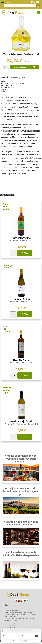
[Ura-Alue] (39, 12)
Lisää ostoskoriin (25, 67)
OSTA (25, 253)
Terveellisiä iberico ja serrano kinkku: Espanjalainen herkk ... (18, 610)
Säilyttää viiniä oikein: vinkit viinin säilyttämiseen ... (21, 523)
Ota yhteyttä (11, 624)
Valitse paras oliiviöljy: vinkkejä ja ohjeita (19, 613)
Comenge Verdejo (8, 267)
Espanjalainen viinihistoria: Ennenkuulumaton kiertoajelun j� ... (21, 492)
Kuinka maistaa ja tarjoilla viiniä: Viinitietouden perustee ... (21, 555)
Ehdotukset (11, 626)
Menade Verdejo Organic (7, 390)
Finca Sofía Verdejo (7, 207)
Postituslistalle (12, 628)
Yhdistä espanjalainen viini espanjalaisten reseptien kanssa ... (21, 459)
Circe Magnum (17, 77)
